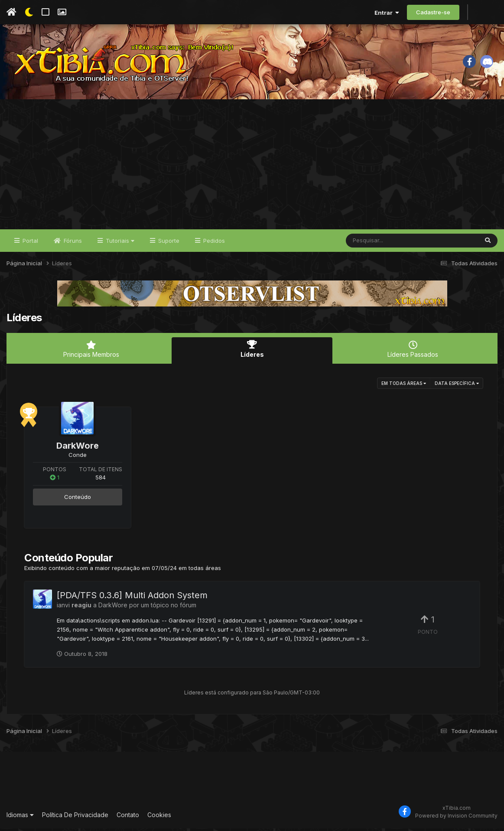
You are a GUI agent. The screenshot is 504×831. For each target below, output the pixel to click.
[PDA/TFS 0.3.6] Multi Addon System (132, 598)
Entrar (387, 13)
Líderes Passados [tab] (413, 352)
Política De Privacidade (75, 818)
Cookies (159, 818)
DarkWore (78, 448)
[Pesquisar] (379, 244)
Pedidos (213, 244)
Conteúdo (78, 500)
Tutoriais (119, 244)
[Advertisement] (252, 167)
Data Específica (457, 386)
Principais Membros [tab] (91, 352)
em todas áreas (404, 386)
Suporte (168, 244)
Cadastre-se (433, 12)
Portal (29, 244)
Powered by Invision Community (456, 818)
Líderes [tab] (252, 352)
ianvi (63, 608)
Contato (128, 818)
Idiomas (20, 818)
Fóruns (72, 244)
